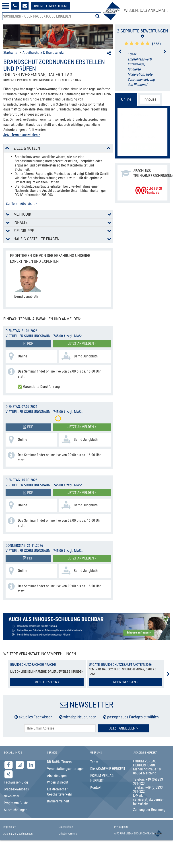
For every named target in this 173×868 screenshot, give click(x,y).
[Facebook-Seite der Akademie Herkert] (9, 765)
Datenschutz (66, 827)
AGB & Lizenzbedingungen (18, 834)
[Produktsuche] (52, 16)
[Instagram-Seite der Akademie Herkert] (20, 765)
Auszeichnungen (16, 810)
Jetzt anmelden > (82, 344)
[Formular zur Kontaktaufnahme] (25, 6)
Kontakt (96, 787)
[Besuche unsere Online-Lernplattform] (50, 6)
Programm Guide (16, 803)
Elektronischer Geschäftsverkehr (60, 792)
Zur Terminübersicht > (21, 203)
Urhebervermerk (68, 834)
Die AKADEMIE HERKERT (108, 769)
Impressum (10, 827)
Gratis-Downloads (16, 789)
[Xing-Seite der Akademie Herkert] (9, 774)
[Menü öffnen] (6, 6)
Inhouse (150, 99)
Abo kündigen (57, 776)
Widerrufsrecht (58, 782)
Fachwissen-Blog (16, 782)
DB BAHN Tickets (59, 762)
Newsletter (12, 796)
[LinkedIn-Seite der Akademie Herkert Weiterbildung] (31, 765)
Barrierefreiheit (58, 801)
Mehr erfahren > (47, 682)
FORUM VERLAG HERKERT (102, 778)
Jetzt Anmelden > (123, 728)
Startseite (10, 53)
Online (126, 99)
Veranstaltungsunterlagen (65, 769)
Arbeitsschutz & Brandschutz (43, 53)
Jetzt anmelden (142, 148)
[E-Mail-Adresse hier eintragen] (60, 729)
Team (94, 762)
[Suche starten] (98, 16)
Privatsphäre (121, 827)
